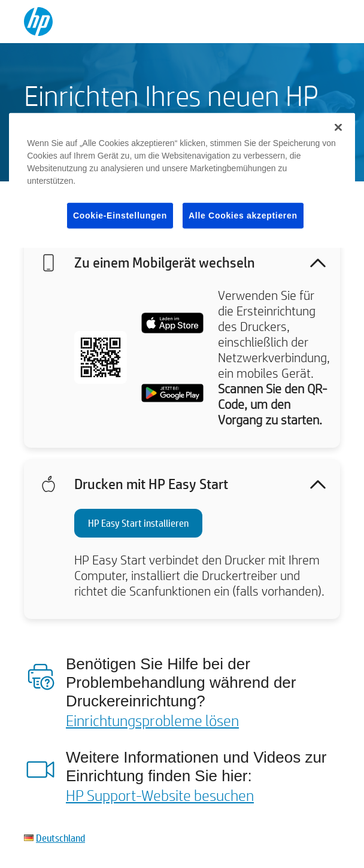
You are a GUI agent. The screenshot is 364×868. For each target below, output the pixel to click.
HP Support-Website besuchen (160, 795)
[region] (182, 180)
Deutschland (60, 838)
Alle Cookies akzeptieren (243, 215)
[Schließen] (338, 127)
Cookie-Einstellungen (120, 215)
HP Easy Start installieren (138, 523)
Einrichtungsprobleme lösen (152, 720)
